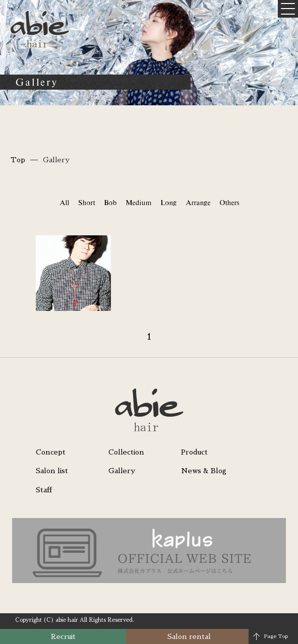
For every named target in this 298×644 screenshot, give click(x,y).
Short (86, 203)
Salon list (52, 471)
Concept (51, 452)
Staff (44, 490)
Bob (110, 203)
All (64, 203)
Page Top (276, 636)
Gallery (122, 471)
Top (18, 160)
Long (168, 203)
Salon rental (189, 636)
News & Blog (204, 471)
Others (229, 203)
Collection (126, 452)
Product (194, 452)
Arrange (198, 203)
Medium (138, 203)
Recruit (63, 636)
